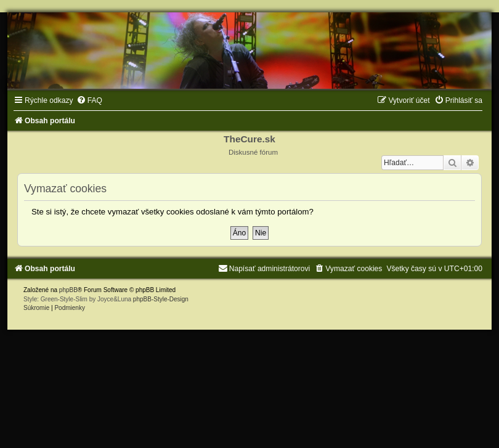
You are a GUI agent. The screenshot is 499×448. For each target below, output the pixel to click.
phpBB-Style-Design (161, 299)
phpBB (68, 290)
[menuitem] (89, 100)
